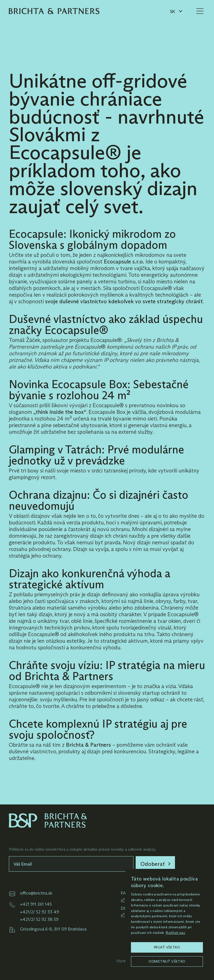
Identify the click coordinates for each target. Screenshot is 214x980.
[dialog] (167, 922)
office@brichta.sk (36, 893)
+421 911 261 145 (36, 904)
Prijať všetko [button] (167, 947)
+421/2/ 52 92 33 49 (39, 912)
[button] (176, 11)
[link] (155, 864)
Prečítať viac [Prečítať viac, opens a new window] (176, 933)
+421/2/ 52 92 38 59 (39, 919)
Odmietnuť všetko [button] (167, 961)
